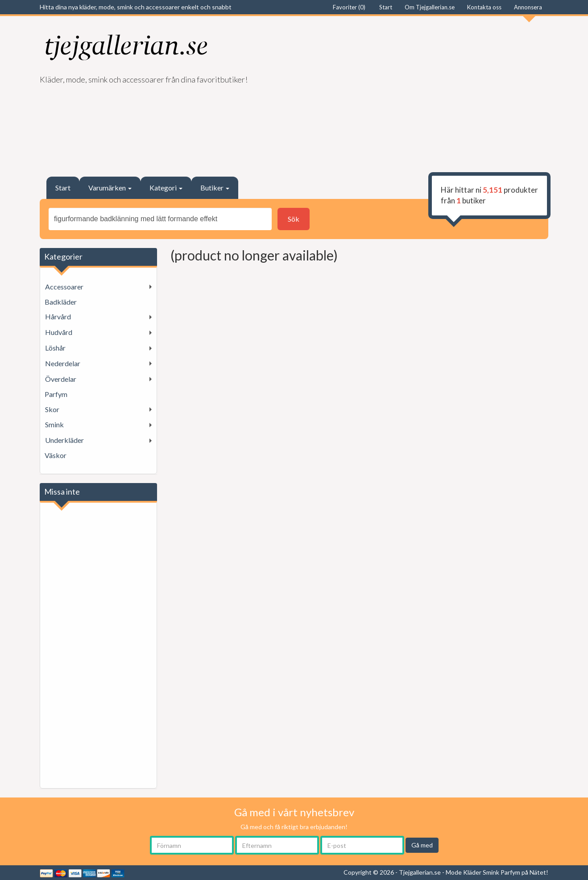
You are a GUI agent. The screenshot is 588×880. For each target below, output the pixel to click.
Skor (52, 409)
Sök (294, 219)
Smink (54, 424)
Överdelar (61, 379)
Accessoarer (64, 287)
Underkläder (64, 440)
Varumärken (110, 188)
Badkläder (61, 302)
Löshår (55, 348)
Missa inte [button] (62, 492)
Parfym (56, 394)
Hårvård (58, 316)
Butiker (215, 188)
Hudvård (59, 332)
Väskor (56, 455)
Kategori (166, 188)
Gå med (422, 845)
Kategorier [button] (63, 256)
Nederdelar (63, 363)
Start (63, 188)
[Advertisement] (424, 92)
